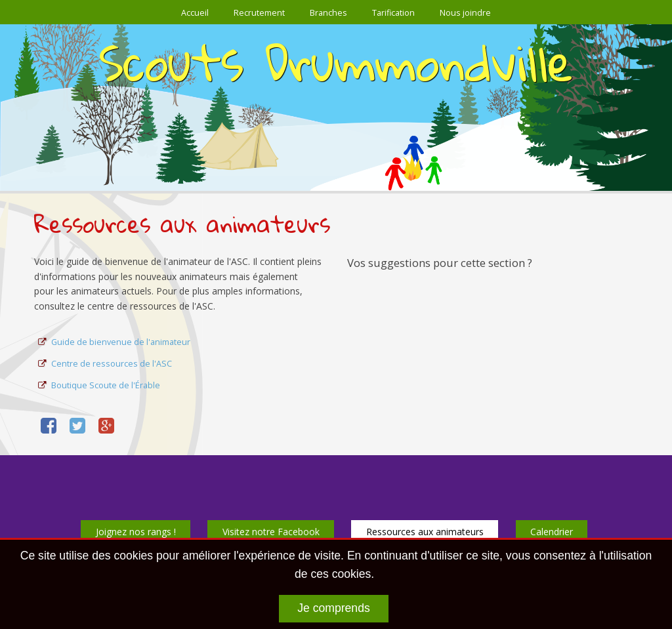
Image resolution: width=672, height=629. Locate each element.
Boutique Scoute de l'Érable (106, 385)
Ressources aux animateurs (425, 532)
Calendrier (552, 532)
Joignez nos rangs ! (136, 532)
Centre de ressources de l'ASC (112, 364)
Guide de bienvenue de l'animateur (121, 342)
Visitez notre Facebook (271, 532)
